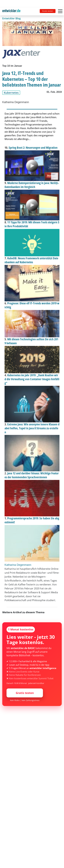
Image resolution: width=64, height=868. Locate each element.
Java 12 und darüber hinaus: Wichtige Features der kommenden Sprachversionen (32, 475)
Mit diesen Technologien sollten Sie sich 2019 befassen (31, 341)
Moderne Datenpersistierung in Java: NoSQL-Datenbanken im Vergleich (32, 185)
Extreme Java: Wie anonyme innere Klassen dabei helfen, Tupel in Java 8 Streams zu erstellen (32, 428)
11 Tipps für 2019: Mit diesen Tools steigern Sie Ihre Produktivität (32, 224)
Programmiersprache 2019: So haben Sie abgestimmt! (32, 520)
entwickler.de (11, 12)
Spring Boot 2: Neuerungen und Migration (33, 148)
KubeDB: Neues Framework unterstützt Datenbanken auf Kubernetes (31, 260)
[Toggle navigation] (13, 11)
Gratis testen (48, 11)
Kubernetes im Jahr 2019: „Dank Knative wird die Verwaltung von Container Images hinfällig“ (32, 379)
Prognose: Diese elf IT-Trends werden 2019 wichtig (32, 305)
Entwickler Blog (12, 18)
